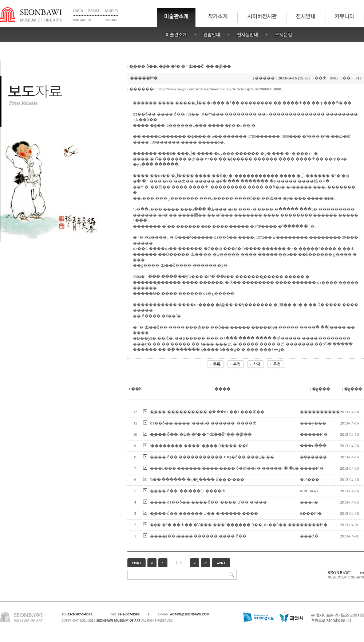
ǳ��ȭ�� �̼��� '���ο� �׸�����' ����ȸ (203, 423)
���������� (320, 412)
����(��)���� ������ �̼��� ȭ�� (198, 536)
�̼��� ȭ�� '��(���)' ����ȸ (188, 491)
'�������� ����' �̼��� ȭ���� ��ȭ (199, 446)
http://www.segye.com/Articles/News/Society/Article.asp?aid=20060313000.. (221, 89)
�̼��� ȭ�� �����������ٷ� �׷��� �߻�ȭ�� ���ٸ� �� (212, 457)
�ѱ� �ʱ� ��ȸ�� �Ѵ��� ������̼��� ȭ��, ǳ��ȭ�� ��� (225, 525)
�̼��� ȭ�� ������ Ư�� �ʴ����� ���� (204, 513)
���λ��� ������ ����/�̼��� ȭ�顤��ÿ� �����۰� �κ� (224, 468)
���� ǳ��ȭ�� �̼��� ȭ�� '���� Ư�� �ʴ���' (209, 502)
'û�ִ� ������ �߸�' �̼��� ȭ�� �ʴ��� (197, 479)
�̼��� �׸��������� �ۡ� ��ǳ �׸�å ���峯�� (207, 412)
